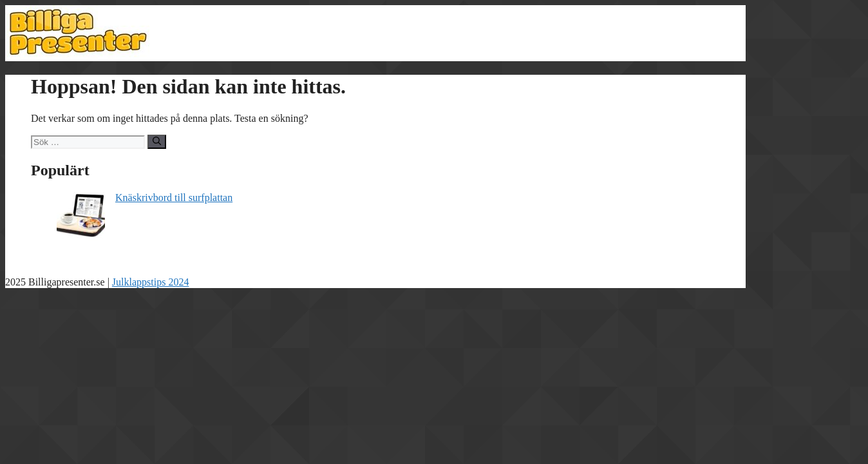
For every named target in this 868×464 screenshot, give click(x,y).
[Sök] (157, 142)
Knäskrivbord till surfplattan (174, 198)
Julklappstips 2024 (151, 282)
